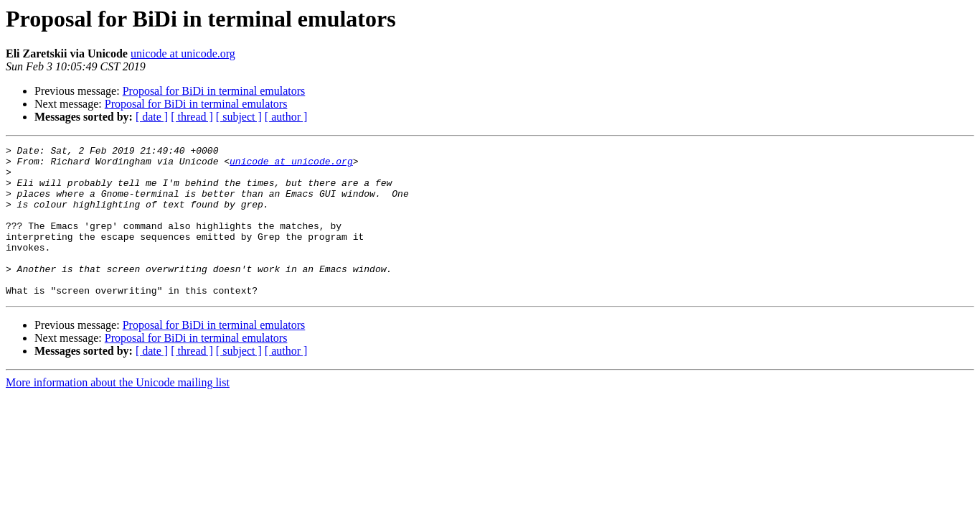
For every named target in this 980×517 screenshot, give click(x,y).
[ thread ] (192, 117)
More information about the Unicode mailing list (118, 413)
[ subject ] (239, 117)
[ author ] (286, 117)
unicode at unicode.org (183, 53)
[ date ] (152, 117)
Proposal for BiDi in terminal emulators (214, 91)
